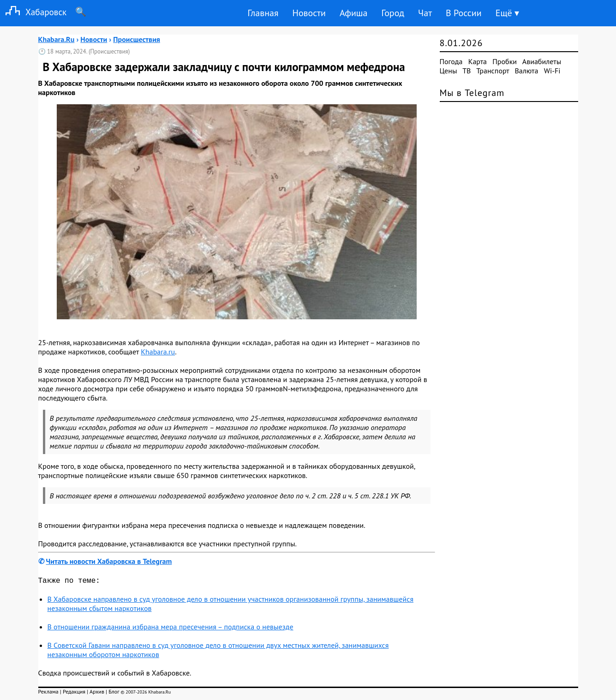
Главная (263, 13)
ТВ (466, 71)
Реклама (48, 693)
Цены (449, 71)
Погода (451, 61)
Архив (97, 693)
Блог (114, 693)
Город (393, 13)
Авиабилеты (542, 61)
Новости (309, 13)
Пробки (505, 61)
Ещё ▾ (507, 13)
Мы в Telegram (472, 93)
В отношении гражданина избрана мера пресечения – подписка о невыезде (170, 628)
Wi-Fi (552, 71)
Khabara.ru (158, 352)
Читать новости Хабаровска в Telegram (109, 561)
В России (464, 13)
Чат (425, 13)
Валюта (527, 71)
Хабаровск (33, 12)
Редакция (74, 693)
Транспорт (493, 71)
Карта (478, 61)
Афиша (354, 13)
